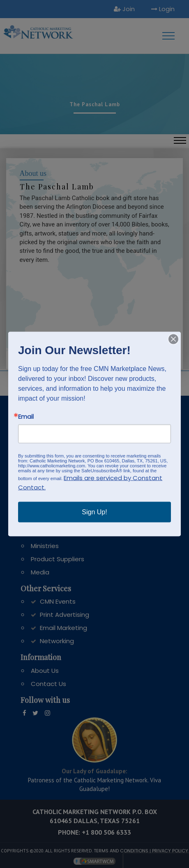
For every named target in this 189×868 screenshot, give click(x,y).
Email (26, 416)
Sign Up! (94, 512)
